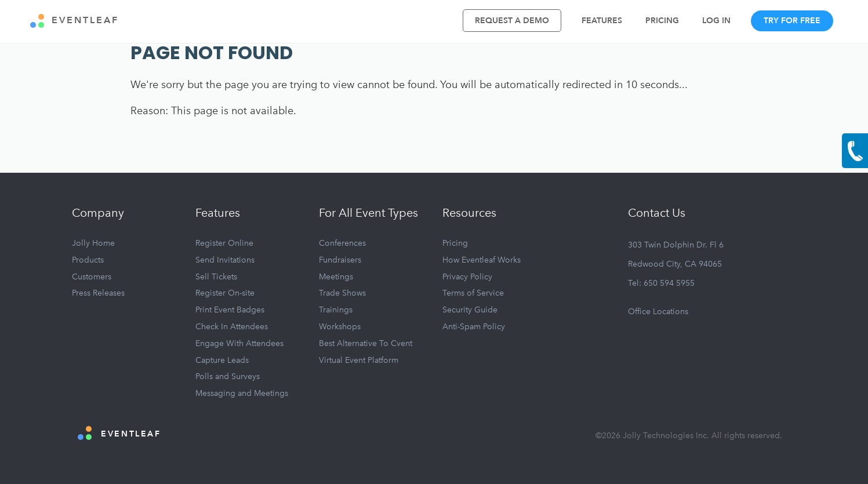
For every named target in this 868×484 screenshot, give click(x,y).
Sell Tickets (216, 277)
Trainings (336, 310)
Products (88, 260)
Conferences (342, 243)
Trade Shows (342, 293)
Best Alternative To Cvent (366, 343)
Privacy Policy (467, 277)
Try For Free (792, 21)
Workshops (340, 327)
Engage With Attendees (239, 343)
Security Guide (470, 310)
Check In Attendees (232, 327)
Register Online (224, 243)
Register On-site (225, 293)
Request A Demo (512, 21)
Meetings (336, 277)
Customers (92, 277)
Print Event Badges (230, 310)
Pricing (662, 21)
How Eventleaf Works (482, 260)
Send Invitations (225, 260)
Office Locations (658, 312)
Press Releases (98, 293)
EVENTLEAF (75, 21)
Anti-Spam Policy (474, 327)
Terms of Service (473, 293)
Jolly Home (93, 243)
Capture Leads (222, 360)
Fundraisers (340, 260)
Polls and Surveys (228, 376)
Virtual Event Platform (359, 360)
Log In (716, 21)
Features (602, 21)
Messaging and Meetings (242, 393)
